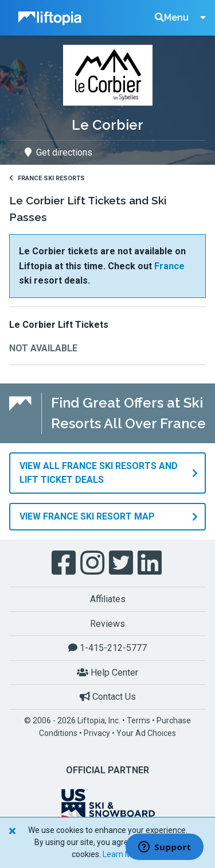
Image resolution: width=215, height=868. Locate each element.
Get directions (58, 152)
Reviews (107, 624)
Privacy (97, 733)
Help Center (107, 673)
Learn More (123, 854)
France (169, 266)
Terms (138, 720)
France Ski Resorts (47, 178)
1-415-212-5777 (107, 648)
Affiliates (108, 599)
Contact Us (108, 697)
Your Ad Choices (146, 733)
